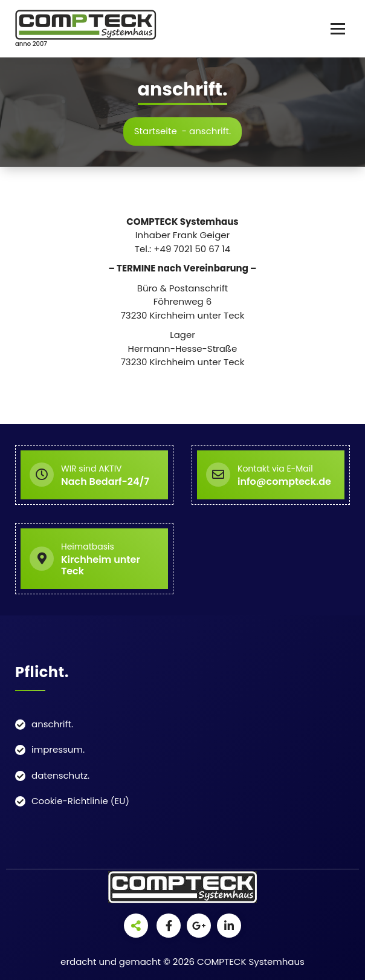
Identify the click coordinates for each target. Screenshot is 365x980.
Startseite (156, 131)
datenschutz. (60, 775)
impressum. (58, 749)
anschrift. (52, 724)
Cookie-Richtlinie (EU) (80, 801)
